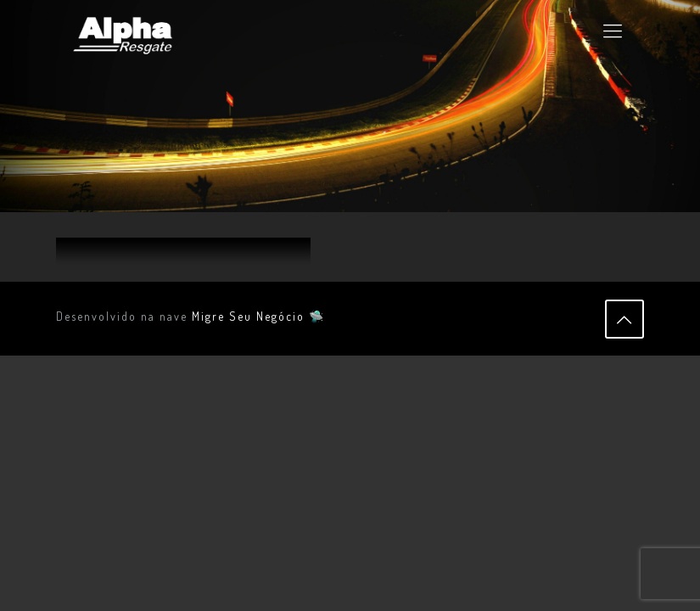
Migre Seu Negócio (248, 316)
